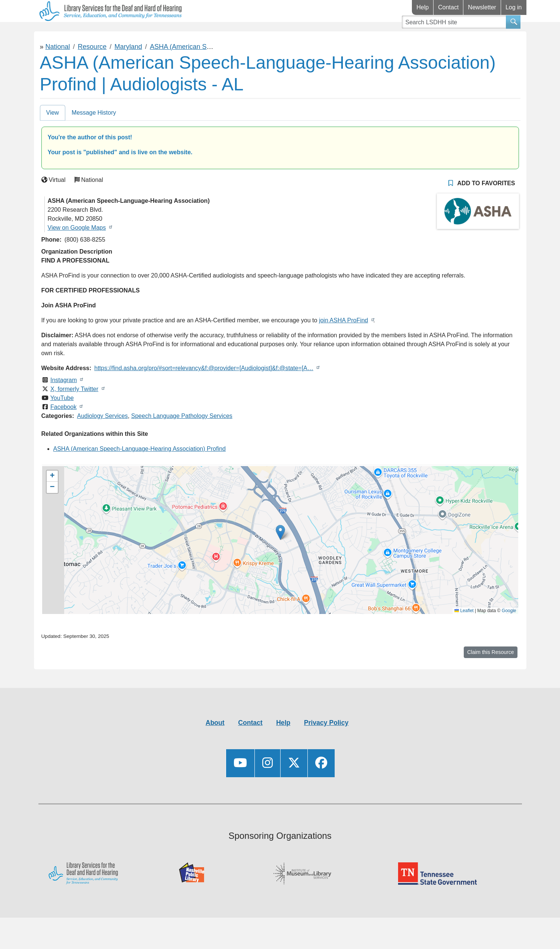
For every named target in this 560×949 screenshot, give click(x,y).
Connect (179, 33)
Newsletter (482, 7)
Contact (448, 7)
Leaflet (464, 633)
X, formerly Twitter (74, 411)
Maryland (128, 69)
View (53, 135)
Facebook (63, 429)
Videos (233, 33)
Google (509, 633)
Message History (94, 135)
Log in (514, 7)
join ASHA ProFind (344, 342)
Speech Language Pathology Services (182, 438)
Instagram (64, 402)
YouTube (62, 420)
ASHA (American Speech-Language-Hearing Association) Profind (140, 471)
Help (423, 7)
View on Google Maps (77, 250)
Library (56, 33)
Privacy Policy (326, 745)
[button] (280, 554)
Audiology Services (103, 438)
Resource (92, 69)
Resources (116, 33)
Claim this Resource (490, 674)
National (58, 69)
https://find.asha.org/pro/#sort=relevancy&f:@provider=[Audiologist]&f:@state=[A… (204, 390)
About (215, 745)
